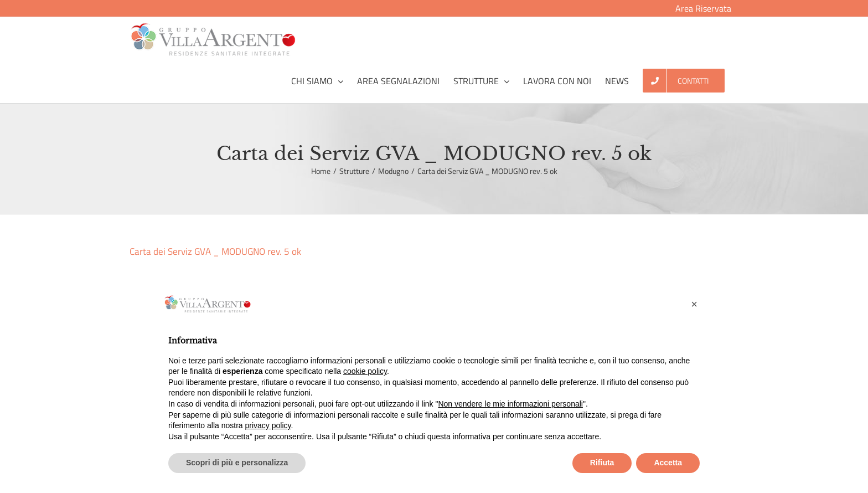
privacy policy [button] (268, 425)
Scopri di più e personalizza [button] (237, 463)
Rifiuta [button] (602, 463)
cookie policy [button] (365, 371)
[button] (694, 304)
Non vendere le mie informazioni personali (510, 404)
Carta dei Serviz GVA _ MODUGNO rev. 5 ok (215, 251)
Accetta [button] (668, 463)
